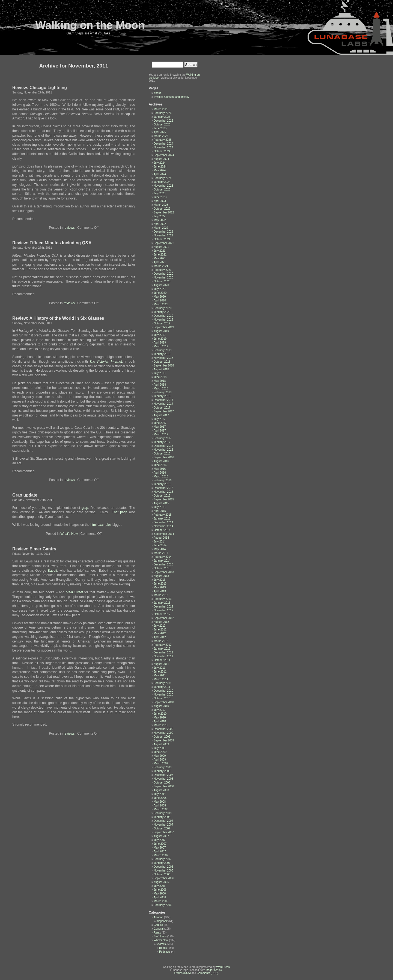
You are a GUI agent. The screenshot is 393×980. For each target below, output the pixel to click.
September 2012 (164, 618)
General (159, 929)
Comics (158, 925)
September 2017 (164, 411)
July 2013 (160, 580)
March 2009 (161, 763)
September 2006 (164, 878)
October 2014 (162, 530)
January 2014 (162, 561)
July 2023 (160, 193)
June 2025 (160, 128)
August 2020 (161, 285)
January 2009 (162, 771)
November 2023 (163, 186)
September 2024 (164, 155)
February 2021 (163, 270)
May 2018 (160, 381)
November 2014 (163, 526)
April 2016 (160, 473)
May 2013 (160, 587)
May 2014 (160, 549)
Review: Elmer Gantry (34, 549)
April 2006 (160, 897)
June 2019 (160, 339)
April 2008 (160, 806)
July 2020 (160, 289)
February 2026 (163, 113)
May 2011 (160, 675)
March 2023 (161, 205)
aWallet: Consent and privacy (171, 97)
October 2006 (162, 874)
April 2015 (160, 511)
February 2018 (163, 392)
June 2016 (160, 465)
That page (120, 512)
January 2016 (162, 484)
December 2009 (163, 729)
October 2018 (162, 362)
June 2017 (160, 423)
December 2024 (163, 144)
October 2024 (162, 151)
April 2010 (160, 721)
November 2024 (163, 147)
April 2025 (160, 132)
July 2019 (160, 335)
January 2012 (162, 649)
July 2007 (160, 840)
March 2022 (161, 228)
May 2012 (160, 633)
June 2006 (160, 890)
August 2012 (161, 622)
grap (85, 508)
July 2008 (160, 794)
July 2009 (160, 748)
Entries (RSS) (182, 973)
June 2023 (160, 197)
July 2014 (160, 542)
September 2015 (164, 499)
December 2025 (163, 121)
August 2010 (161, 706)
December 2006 (163, 867)
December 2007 (163, 821)
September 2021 (164, 243)
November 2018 (163, 358)
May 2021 (160, 258)
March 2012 (161, 641)
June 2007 (160, 844)
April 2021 (160, 262)
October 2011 (162, 660)
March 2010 (161, 725)
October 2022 (162, 209)
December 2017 (163, 400)
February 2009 (163, 767)
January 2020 (162, 312)
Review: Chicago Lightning (40, 88)
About (157, 93)
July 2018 (160, 373)
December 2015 (163, 488)
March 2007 (161, 855)
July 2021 (160, 251)
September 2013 (164, 572)
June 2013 (160, 584)
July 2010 (160, 710)
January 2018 (162, 396)
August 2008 (161, 790)
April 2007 (160, 851)
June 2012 (160, 630)
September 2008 (164, 786)
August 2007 (161, 836)
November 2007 (163, 825)
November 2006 (163, 871)
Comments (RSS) (207, 973)
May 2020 (160, 297)
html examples (101, 525)
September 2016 (164, 457)
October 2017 (162, 408)
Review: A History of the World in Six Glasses (58, 318)
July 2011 (160, 668)
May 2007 (160, 848)
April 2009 (160, 760)
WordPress (223, 967)
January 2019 (162, 354)
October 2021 (162, 239)
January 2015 (162, 519)
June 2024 (160, 167)
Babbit (52, 571)
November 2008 (163, 779)
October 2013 (162, 568)
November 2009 (163, 733)
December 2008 (163, 775)
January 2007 (162, 863)
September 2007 (164, 832)
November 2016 (163, 450)
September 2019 (164, 327)
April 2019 (160, 343)
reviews (69, 228)
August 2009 (161, 744)
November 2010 (163, 695)
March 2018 (161, 388)
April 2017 (160, 431)
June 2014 (160, 545)
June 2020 (160, 293)
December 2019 (163, 316)
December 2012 (163, 607)
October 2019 (162, 323)
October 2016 (162, 454)
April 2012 (160, 637)
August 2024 (161, 159)
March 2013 (161, 595)
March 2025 (161, 136)
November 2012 (163, 610)
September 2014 (164, 534)
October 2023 (162, 190)
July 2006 (160, 886)
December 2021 (163, 232)
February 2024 (163, 178)
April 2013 (160, 591)
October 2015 (162, 496)
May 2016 (160, 469)
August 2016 (161, 461)
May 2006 (160, 894)
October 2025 (162, 124)
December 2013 (163, 564)
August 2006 (161, 882)
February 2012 (163, 645)
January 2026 (162, 117)
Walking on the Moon (90, 25)
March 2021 (161, 266)
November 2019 (163, 320)
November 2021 (163, 235)
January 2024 (162, 182)
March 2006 (161, 901)
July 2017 (160, 419)
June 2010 (160, 714)
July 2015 (160, 507)
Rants (157, 933)
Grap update (25, 495)
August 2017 (161, 415)
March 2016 (161, 476)
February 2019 (163, 350)
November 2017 (163, 404)
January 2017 (162, 442)
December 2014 (163, 522)
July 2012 (160, 626)
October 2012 (162, 614)
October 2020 (162, 281)
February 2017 (163, 438)
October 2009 (162, 737)
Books (163, 948)
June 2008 (160, 798)
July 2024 (160, 163)
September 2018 (164, 366)
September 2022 (164, 212)
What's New (69, 534)
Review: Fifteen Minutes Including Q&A (52, 243)
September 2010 (164, 702)
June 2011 (160, 672)
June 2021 (160, 255)
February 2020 (163, 308)
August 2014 (161, 538)
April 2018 (160, 385)
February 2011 (163, 683)
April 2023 (160, 201)
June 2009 (160, 752)
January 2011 (162, 687)
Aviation (158, 917)
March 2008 (161, 809)
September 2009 (164, 740)
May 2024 (160, 170)
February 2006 (163, 905)
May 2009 (160, 756)
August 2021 (161, 247)
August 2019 (161, 331)
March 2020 (161, 304)
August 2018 (161, 369)
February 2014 (163, 557)
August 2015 (161, 503)
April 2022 (160, 224)
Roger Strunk (214, 970)
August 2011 (161, 664)
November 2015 (163, 492)
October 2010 (162, 698)
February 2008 (163, 813)
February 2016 (163, 480)
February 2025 (163, 140)
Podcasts (165, 952)
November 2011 (163, 656)
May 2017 (160, 427)
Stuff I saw (160, 936)
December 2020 (163, 274)
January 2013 (162, 603)
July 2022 (160, 216)
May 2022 (160, 220)
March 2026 (161, 109)
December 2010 (163, 691)
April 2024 (160, 174)
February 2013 (163, 599)
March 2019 (161, 346)
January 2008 (162, 817)
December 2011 (163, 652)
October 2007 (162, 828)
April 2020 (160, 300)
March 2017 (161, 434)
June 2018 (160, 377)
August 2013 (161, 576)
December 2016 (163, 446)
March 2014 (161, 553)
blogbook (162, 921)
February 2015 (163, 515)
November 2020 (163, 278)
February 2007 (163, 859)
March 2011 (161, 679)
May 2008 (160, 802)
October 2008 (162, 783)
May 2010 (160, 718)
